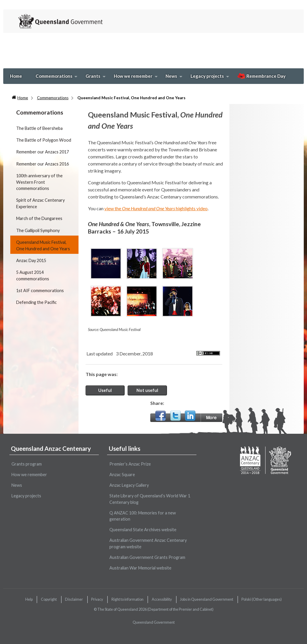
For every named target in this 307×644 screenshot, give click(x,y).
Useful (105, 390)
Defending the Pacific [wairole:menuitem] (36, 302)
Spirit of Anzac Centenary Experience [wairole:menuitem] (40, 203)
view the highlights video (156, 208)
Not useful (147, 390)
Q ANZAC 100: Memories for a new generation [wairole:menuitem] (143, 516)
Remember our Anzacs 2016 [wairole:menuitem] (42, 164)
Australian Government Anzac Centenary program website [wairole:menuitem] (148, 543)
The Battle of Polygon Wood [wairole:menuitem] (44, 140)
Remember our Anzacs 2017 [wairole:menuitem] (42, 152)
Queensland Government (154, 622)
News (171, 76)
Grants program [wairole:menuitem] (27, 464)
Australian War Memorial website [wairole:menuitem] (140, 568)
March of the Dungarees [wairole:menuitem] (39, 218)
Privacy (97, 599)
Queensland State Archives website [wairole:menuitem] (143, 530)
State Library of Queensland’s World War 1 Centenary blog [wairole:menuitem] (150, 499)
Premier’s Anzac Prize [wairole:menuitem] (130, 464)
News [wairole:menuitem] (17, 485)
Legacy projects (207, 76)
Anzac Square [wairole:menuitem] (122, 475)
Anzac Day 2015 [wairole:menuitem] (31, 260)
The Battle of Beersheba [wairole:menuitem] (39, 128)
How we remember (133, 76)
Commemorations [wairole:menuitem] (40, 112)
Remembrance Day (261, 76)
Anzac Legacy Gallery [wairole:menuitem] (129, 485)
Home (16, 76)
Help (29, 599)
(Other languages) (262, 599)
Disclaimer (74, 599)
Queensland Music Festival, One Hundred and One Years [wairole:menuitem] (43, 245)
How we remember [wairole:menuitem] (29, 475)
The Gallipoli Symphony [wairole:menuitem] (38, 230)
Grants (93, 76)
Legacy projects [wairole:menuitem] (26, 496)
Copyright (49, 599)
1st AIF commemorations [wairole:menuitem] (40, 290)
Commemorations (54, 76)
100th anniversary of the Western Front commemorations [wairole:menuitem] (39, 182)
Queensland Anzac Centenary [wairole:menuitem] (51, 448)
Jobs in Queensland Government (207, 599)
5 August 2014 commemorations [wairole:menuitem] (33, 275)
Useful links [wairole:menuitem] (125, 448)
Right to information (127, 599)
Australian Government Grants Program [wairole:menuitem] (147, 557)
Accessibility (162, 599)
